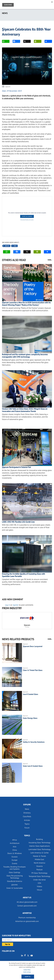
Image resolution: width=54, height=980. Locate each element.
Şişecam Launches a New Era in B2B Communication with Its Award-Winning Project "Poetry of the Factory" (26, 304)
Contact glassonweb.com (27, 906)
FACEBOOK (14, 41)
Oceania (39, 866)
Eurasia (15, 857)
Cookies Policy (27, 970)
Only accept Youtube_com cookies (27, 220)
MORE (46, 41)
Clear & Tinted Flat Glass (33, 670)
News (27, 809)
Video (15, 246)
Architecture (15, 843)
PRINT (35, 41)
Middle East (39, 859)
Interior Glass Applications (39, 846)
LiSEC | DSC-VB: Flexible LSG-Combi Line (18, 522)
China (15, 850)
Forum (27, 828)
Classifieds (27, 816)
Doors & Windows (15, 853)
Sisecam (7, 246)
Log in (8, 605)
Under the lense (39, 880)
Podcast (39, 870)
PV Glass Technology (39, 873)
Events (15, 863)
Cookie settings (27, 972)
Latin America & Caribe (39, 853)
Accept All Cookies (27, 216)
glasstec (15, 885)
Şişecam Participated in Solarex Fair (16, 467)
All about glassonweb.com (27, 902)
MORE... (50, 260)
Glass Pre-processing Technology (15, 877)
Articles (27, 820)
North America (39, 863)
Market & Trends (39, 856)
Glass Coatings (15, 872)
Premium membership (27, 918)
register (16, 605)
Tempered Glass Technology (39, 876)
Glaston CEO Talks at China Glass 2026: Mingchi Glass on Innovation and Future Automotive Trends (25, 410)
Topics (27, 824)
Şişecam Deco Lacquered (33, 646)
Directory (27, 813)
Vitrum (39, 890)
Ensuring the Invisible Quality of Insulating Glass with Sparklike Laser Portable (24, 575)
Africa (15, 840)
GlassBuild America (15, 881)
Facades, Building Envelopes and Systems (15, 868)
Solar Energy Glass (30, 718)
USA (39, 883)
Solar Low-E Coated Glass (33, 766)
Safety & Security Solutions (34, 742)
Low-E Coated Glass (31, 694)
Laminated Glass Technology (39, 849)
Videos (39, 886)
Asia (15, 847)
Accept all (28, 977)
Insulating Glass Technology (39, 843)
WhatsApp (3, 41)
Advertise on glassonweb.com (27, 921)
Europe (15, 860)
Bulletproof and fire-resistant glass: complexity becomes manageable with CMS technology (25, 356)
